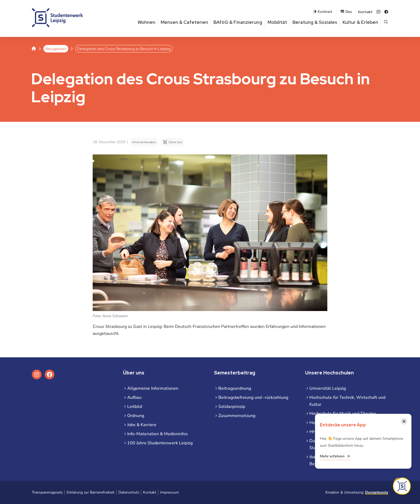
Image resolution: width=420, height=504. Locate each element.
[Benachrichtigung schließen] (404, 421)
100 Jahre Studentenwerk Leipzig (160, 443)
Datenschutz (129, 492)
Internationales (144, 142)
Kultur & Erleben (360, 22)
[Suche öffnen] (386, 22)
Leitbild (135, 407)
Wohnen (147, 22)
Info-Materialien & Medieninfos (157, 434)
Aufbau (134, 397)
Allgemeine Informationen (153, 388)
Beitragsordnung (235, 388)
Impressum (170, 492)
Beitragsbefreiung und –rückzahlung (253, 397)
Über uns (175, 142)
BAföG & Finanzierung (238, 22)
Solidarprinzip (232, 407)
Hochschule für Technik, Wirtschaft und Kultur (347, 401)
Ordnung (136, 416)
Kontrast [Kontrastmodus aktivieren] (322, 12)
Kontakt (365, 12)
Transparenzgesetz (47, 492)
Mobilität (277, 22)
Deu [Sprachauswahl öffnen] (346, 12)
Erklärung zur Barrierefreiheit (91, 492)
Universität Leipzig (328, 388)
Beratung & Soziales (315, 22)
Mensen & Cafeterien (184, 22)
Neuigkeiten (56, 49)
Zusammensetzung (237, 416)
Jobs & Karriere (142, 425)
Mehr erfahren (332, 456)
